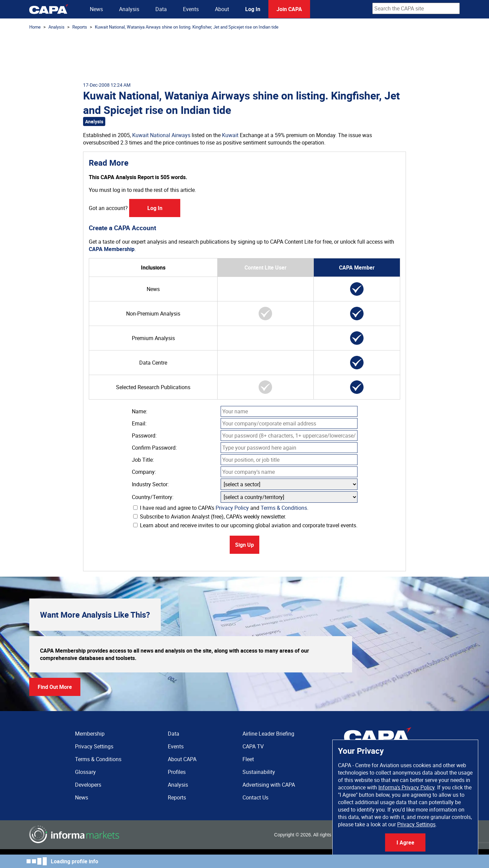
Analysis (129, 9)
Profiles (177, 772)
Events (191, 9)
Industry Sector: (150, 484)
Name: (140, 411)
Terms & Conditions (284, 508)
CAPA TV (253, 746)
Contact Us (255, 797)
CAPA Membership (112, 249)
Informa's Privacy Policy (406, 787)
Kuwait (230, 135)
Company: (144, 472)
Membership (90, 734)
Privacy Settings (416, 824)
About (222, 9)
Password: (144, 436)
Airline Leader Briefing (268, 734)
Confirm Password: (154, 448)
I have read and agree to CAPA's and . (221, 508)
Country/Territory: (153, 497)
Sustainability (259, 772)
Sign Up (245, 545)
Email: (139, 423)
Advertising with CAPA (269, 785)
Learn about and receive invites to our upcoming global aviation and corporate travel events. (245, 525)
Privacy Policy (232, 508)
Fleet (248, 759)
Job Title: (143, 460)
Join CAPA (289, 9)
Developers (88, 785)
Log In (253, 9)
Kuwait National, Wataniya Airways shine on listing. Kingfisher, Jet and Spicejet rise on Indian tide (187, 27)
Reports (80, 27)
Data (161, 9)
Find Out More (55, 687)
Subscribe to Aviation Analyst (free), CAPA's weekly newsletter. (210, 516)
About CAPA (182, 759)
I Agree (405, 842)
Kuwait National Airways (161, 135)
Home (35, 27)
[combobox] (416, 8)
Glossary (85, 772)
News (96, 9)
